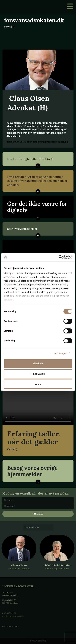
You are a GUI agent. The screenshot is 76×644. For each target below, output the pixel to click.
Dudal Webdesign (38, 641)
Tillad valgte (38, 374)
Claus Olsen (19, 565)
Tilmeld (38, 514)
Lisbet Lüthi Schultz (57, 565)
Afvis (38, 384)
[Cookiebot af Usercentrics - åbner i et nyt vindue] (59, 257)
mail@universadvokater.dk (13, 616)
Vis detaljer (60, 353)
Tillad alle (38, 363)
